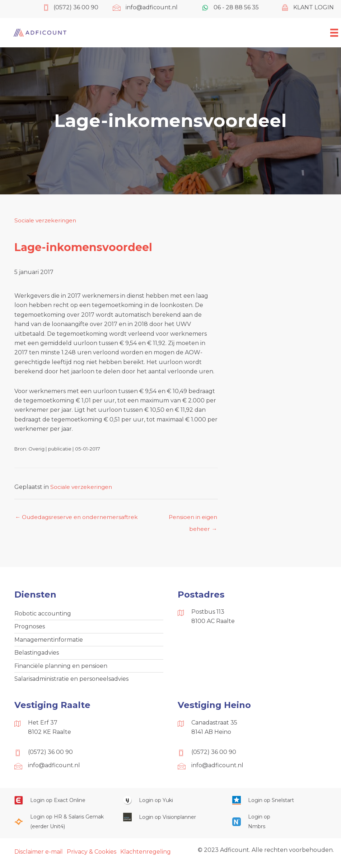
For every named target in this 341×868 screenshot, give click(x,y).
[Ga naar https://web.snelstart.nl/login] (279, 803)
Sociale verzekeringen (46, 220)
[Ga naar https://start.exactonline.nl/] (62, 803)
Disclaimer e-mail (39, 855)
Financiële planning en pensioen (61, 668)
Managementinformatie (49, 641)
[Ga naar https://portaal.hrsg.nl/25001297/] (62, 825)
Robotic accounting (43, 614)
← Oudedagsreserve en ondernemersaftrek (78, 517)
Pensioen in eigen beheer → (192, 519)
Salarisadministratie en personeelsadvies (71, 681)
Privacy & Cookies (92, 855)
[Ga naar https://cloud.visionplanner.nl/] (170, 820)
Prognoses (30, 628)
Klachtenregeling (146, 855)
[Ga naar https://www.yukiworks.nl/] (170, 803)
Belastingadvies (37, 654)
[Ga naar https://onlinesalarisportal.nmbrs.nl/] (252, 825)
